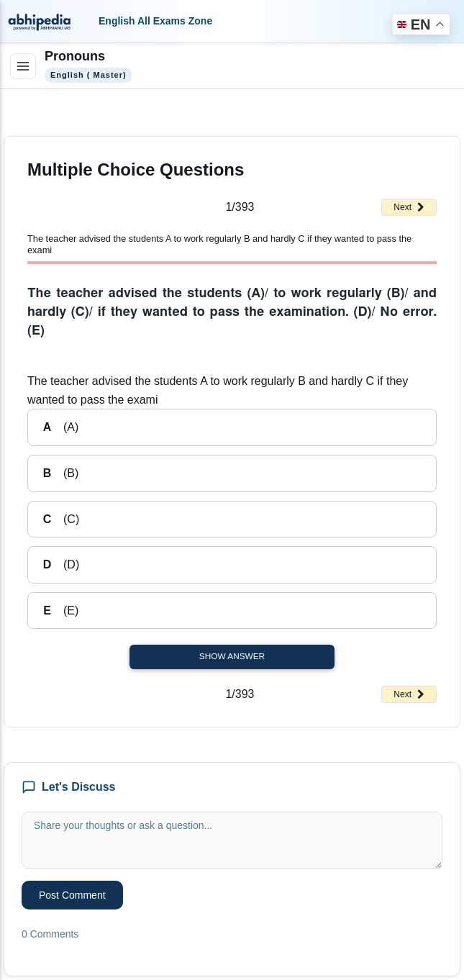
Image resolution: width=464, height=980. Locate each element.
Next (409, 207)
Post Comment (72, 895)
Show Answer (232, 656)
